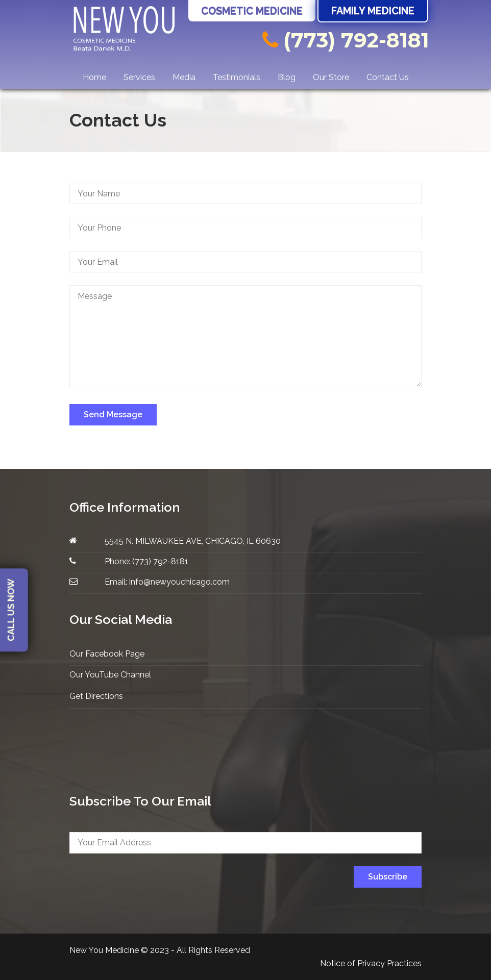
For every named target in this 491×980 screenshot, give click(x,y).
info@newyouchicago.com (179, 582)
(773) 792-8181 (346, 40)
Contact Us (388, 77)
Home (94, 77)
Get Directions (96, 696)
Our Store (331, 77)
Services (139, 77)
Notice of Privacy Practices (371, 963)
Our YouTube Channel (110, 675)
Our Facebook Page (107, 654)
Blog (287, 77)
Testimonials (237, 77)
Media (184, 77)
